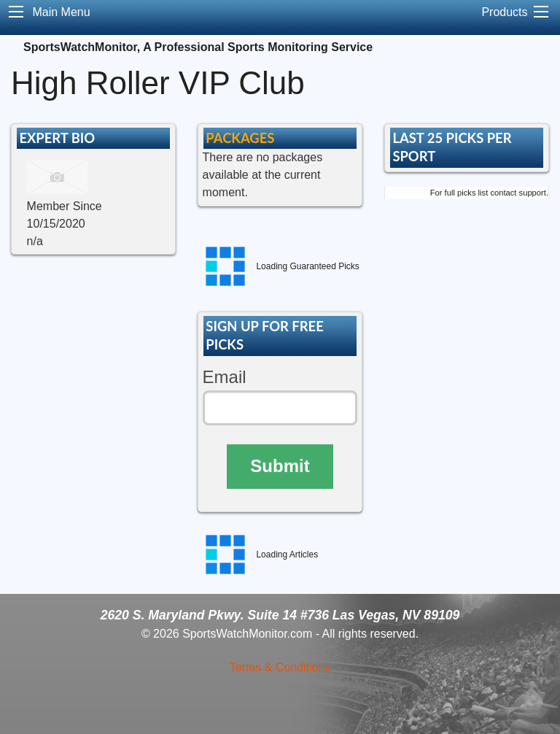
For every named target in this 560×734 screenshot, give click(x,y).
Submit (280, 466)
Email (225, 377)
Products (504, 12)
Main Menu (61, 12)
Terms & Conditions (280, 667)
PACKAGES (240, 138)
